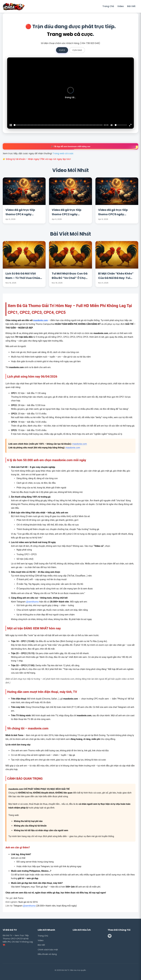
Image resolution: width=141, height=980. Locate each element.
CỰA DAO (77, 50)
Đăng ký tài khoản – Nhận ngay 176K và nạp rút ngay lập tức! (38, 159)
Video (121, 6)
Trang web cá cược (70, 34)
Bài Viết (131, 6)
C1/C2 (62, 50)
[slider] (58, 125)
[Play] (11, 125)
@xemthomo (32, 602)
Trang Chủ (108, 6)
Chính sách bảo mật (48, 950)
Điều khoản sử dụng (47, 954)
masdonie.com (40, 320)
